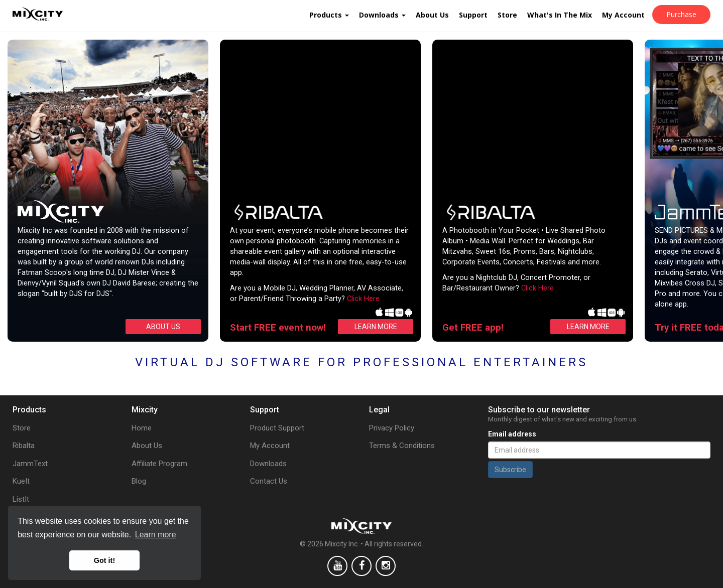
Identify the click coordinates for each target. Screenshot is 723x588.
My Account (623, 15)
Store (507, 15)
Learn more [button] (156, 535)
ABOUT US (163, 327)
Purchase (681, 14)
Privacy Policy (392, 428)
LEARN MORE (376, 327)
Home (142, 428)
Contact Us (269, 481)
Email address (512, 434)
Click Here (363, 299)
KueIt (21, 481)
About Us (432, 15)
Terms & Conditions (402, 446)
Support (473, 15)
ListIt (21, 499)
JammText (30, 464)
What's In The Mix (560, 15)
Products (329, 15)
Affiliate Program (159, 464)
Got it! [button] (104, 560)
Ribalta (24, 446)
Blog (139, 481)
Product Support (277, 428)
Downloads (382, 15)
